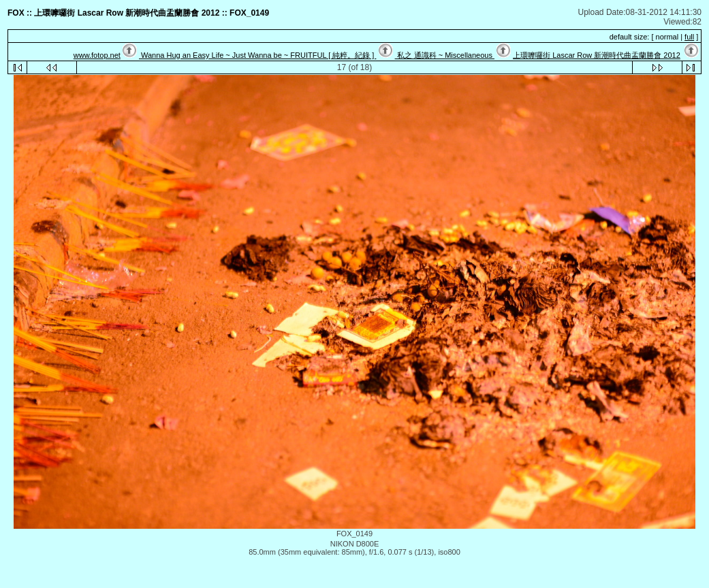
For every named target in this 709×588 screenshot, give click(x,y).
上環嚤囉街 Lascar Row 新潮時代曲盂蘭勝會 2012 (597, 55)
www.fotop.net (97, 55)
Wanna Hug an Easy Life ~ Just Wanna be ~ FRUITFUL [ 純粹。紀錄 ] (257, 55)
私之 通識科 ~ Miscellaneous (445, 55)
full (689, 37)
